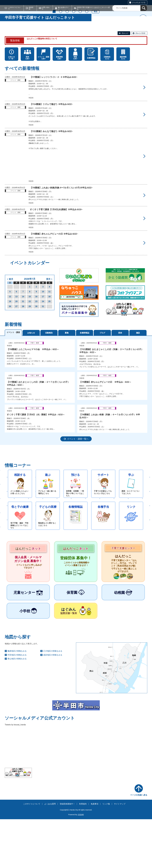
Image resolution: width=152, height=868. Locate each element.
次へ (143, 49)
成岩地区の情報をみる (53, 704)
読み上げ (125, 82)
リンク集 (106, 853)
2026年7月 (30, 328)
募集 (67, 382)
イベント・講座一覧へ (78, 488)
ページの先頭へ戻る (139, 844)
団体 (120, 382)
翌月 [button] (48, 328)
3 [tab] (67, 72)
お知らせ (31, 382)
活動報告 (49, 382)
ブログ (102, 382)
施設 (138, 382)
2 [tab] (61, 72)
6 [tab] (87, 72)
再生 (96, 72)
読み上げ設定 (140, 82)
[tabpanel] (76, 439)
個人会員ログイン (63, 8)
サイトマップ (120, 853)
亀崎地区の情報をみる (17, 700)
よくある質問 (50, 853)
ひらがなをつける (139, 2)
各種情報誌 (85, 382)
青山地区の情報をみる (17, 708)
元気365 (81, 864)
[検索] (144, 8)
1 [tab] (54, 72)
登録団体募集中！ (67, 853)
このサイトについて (14, 8)
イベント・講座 (13, 381)
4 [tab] (74, 72)
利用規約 (83, 853)
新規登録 (31, 8)
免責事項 (95, 853)
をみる (107, 107)
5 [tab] (80, 72)
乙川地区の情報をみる (53, 700)
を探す (27, 107)
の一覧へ (12, 107)
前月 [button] (11, 328)
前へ (9, 49)
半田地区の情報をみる (17, 704)
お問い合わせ (46, 8)
